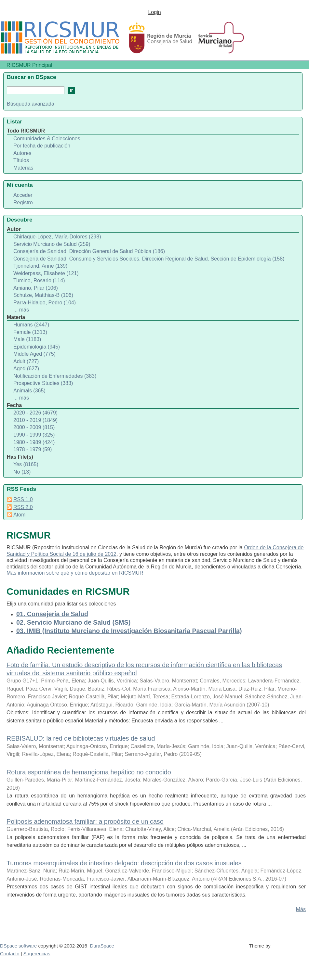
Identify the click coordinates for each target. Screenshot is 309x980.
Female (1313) (30, 332)
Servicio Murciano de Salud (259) (52, 244)
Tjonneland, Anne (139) (40, 266)
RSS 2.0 (23, 507)
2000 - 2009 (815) (34, 427)
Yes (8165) (26, 464)
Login (154, 12)
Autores (22, 153)
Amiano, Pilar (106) (36, 288)
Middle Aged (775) (34, 354)
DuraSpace (102, 946)
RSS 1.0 (23, 499)
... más (21, 310)
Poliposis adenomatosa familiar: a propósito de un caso (85, 821)
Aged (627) (26, 369)
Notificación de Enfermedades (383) (55, 376)
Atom (19, 515)
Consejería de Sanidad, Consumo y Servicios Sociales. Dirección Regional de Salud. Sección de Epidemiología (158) (149, 259)
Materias (23, 168)
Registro (23, 203)
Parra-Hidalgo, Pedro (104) (45, 303)
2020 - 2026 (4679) (35, 413)
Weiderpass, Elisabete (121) (46, 273)
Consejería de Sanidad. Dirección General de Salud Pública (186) (89, 251)
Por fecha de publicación (42, 146)
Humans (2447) (31, 325)
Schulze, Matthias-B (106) (43, 295)
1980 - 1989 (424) (34, 442)
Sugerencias (37, 954)
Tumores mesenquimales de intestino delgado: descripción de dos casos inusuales (124, 863)
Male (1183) (27, 339)
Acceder (23, 195)
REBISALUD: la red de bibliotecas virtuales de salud (81, 738)
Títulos (21, 160)
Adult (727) (26, 361)
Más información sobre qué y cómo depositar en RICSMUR (75, 573)
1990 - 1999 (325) (34, 435)
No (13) (22, 472)
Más (301, 909)
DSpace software (18, 946)
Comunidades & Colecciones (47, 139)
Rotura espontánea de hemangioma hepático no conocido (89, 772)
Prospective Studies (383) (43, 383)
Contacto (10, 954)
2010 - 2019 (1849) (35, 420)
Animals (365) (29, 391)
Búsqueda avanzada (31, 104)
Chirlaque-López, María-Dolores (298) (57, 237)
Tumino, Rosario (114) (39, 280)
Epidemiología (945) (37, 347)
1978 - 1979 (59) (33, 449)
